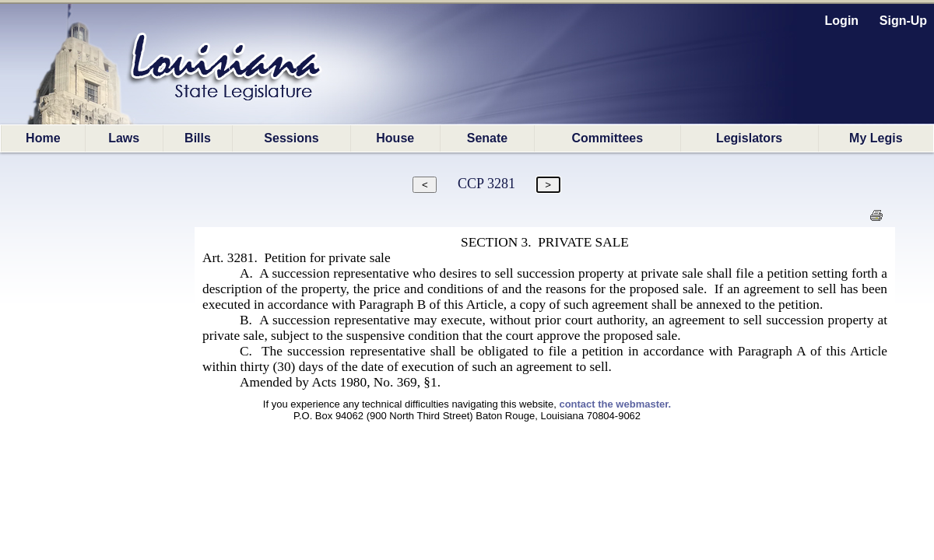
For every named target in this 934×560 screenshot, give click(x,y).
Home (43, 138)
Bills (198, 138)
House (395, 138)
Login (842, 21)
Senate (487, 138)
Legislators (749, 138)
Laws (124, 138)
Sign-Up (903, 21)
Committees (608, 138)
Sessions (291, 138)
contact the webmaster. (615, 404)
